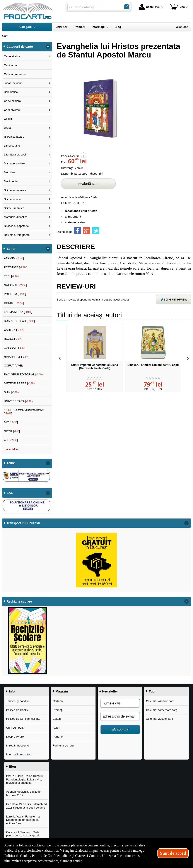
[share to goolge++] (87, 231)
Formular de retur (64, 746)
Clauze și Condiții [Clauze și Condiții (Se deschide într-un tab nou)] (88, 856)
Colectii (9, 119)
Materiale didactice (16, 217)
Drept (7, 128)
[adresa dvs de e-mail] (120, 716)
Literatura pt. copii (15, 155)
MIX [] (11, 422)
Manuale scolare (14, 163)
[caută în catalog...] (94, 7)
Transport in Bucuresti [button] (23, 523)
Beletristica (11, 92)
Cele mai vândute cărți (160, 701)
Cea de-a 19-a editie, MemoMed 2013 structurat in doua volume (26, 806)
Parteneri (59, 737)
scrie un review (75, 222)
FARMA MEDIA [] (18, 312)
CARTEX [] (14, 330)
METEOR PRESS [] (20, 383)
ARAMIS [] (14, 258)
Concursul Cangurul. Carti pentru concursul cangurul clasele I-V (22, 836)
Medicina (10, 172)
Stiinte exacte (12, 199)
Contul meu (150, 7)
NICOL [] (12, 431)
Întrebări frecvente (18, 746)
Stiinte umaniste (14, 208)
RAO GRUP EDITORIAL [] (24, 374)
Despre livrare (15, 737)
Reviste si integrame (17, 235)
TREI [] (12, 276)
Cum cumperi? (15, 728)
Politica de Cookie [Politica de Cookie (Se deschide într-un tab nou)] (17, 856)
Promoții (58, 710)
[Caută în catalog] (127, 7)
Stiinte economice (15, 190)
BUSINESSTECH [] (19, 321)
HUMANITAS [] (17, 357)
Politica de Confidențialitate (23, 719)
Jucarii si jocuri (13, 83)
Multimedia (11, 181)
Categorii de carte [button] (20, 47)
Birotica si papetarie (16, 226)
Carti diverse (12, 110)
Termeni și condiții (17, 701)
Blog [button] (12, 767)
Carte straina (12, 56)
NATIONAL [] (15, 285)
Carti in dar (11, 65)
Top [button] (151, 691)
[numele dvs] (120, 703)
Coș (177, 7)
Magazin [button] (62, 691)
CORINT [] (14, 303)
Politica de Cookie (17, 710)
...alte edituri (12, 449)
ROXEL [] (13, 339)
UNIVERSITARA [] (19, 401)
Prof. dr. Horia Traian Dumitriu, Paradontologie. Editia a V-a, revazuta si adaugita (25, 779)
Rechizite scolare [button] (19, 601)
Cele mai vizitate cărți (159, 719)
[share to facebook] (77, 231)
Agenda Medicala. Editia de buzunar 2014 (23, 793)
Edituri (57, 719)
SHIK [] (12, 392)
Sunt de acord (173, 853)
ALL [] (11, 440)
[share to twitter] (96, 231)
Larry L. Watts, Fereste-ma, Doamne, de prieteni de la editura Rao (23, 820)
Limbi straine (12, 146)
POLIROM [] (15, 294)
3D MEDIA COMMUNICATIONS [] (24, 412)
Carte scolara (12, 101)
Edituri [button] (11, 249)
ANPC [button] (11, 463)
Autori (56, 728)
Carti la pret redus (15, 74)
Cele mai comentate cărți (162, 710)
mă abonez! (120, 730)
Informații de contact (19, 754)
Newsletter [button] (110, 691)
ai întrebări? (73, 217)
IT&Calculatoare (14, 137)
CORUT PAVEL (14, 366)
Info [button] (12, 691)
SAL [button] (10, 493)
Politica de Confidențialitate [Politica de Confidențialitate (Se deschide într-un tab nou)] (51, 856)
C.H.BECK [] (15, 348)
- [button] (48, 47)
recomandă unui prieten (81, 211)
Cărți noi (58, 701)
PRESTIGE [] (16, 267)
